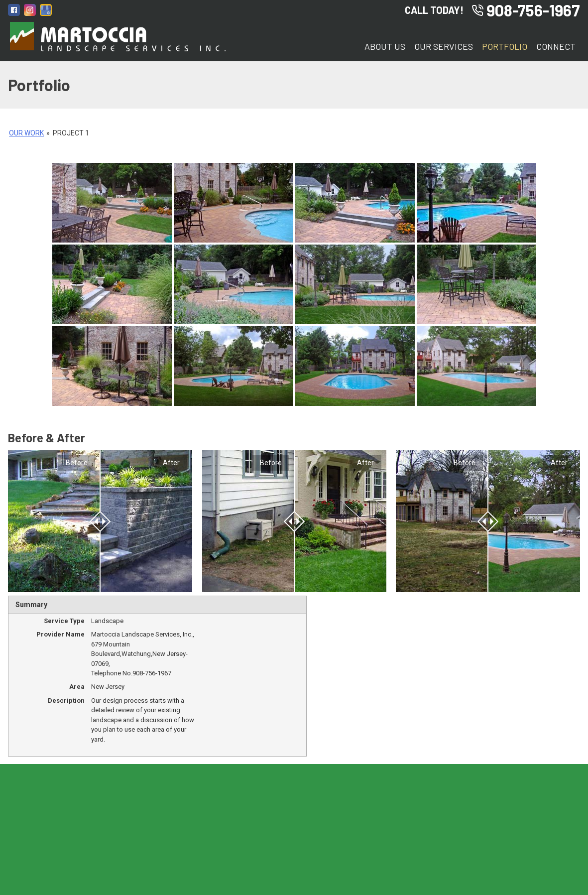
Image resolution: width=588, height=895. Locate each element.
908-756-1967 (526, 10)
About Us (385, 46)
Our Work (26, 133)
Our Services (444, 46)
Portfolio (505, 46)
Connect (556, 46)
